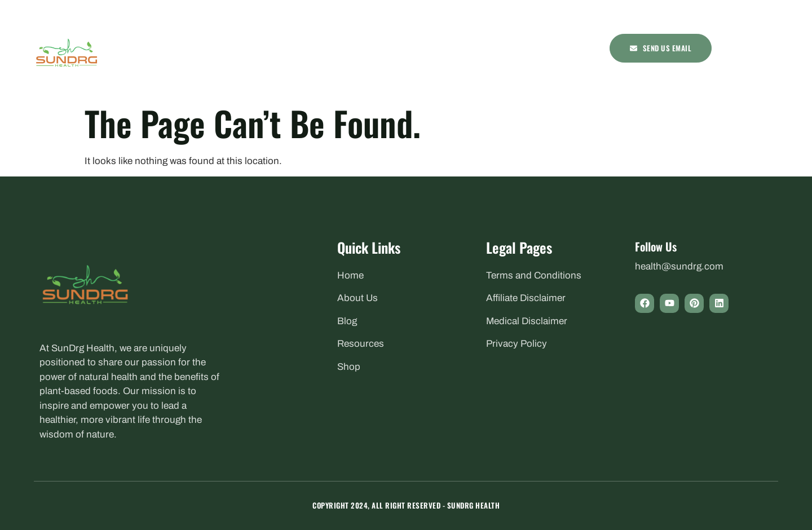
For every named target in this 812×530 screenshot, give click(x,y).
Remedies (414, 48)
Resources (517, 48)
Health (288, 48)
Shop (565, 48)
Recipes (464, 48)
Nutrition (352, 48)
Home (242, 48)
